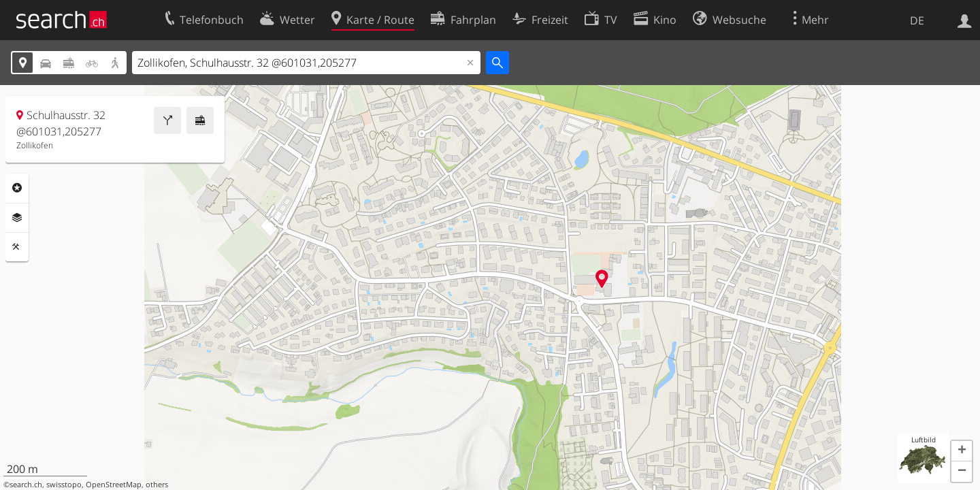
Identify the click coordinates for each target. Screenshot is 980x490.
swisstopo (64, 485)
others (157, 485)
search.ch (26, 485)
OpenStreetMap (114, 485)
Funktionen (17, 247)
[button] (962, 451)
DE (917, 20)
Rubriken (17, 188)
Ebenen (17, 218)
